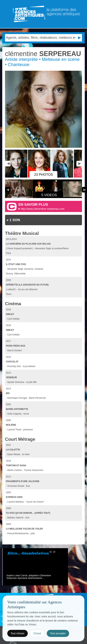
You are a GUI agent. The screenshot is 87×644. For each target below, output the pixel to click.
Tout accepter (58, 633)
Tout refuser (18, 633)
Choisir (37, 633)
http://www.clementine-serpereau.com (43, 209)
